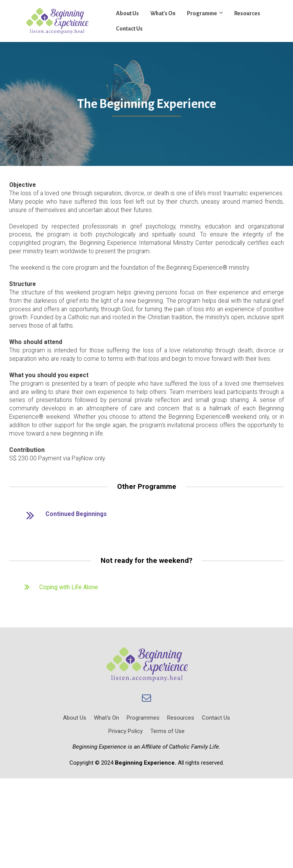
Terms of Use (167, 731)
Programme (202, 13)
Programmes (143, 718)
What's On (163, 13)
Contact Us (129, 29)
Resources (247, 13)
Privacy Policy (126, 731)
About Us (127, 13)
